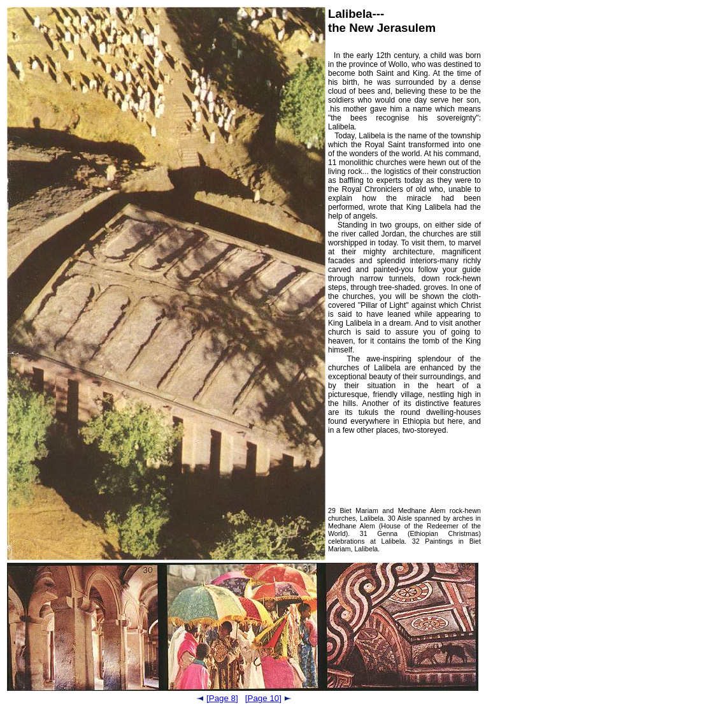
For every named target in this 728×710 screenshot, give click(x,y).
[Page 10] (268, 698)
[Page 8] (218, 698)
